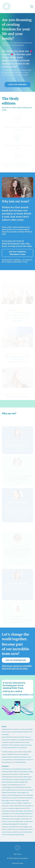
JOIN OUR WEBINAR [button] (18, 84)
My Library (17, 854)
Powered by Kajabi (17, 863)
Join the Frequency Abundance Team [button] (18, 253)
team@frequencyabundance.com (19, 695)
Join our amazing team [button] (16, 660)
